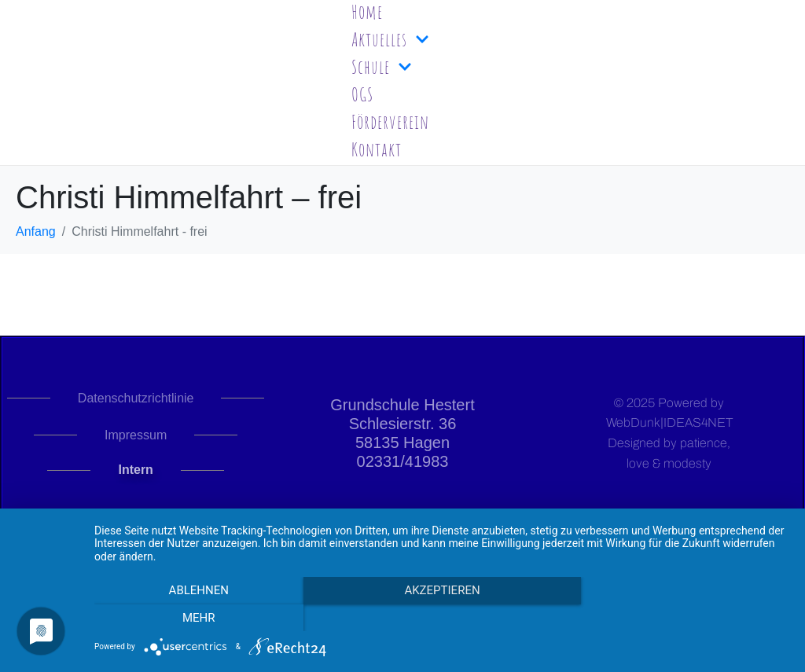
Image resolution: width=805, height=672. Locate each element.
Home (367, 12)
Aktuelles (390, 39)
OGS (362, 94)
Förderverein (390, 122)
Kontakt (377, 149)
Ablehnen (198, 618)
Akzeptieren (442, 618)
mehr (686, 618)
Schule (382, 67)
